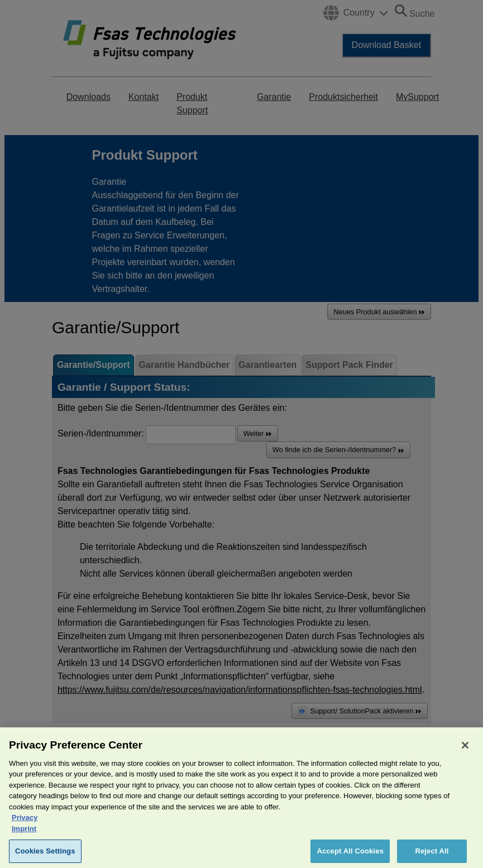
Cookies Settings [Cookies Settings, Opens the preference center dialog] (45, 855)
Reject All (432, 855)
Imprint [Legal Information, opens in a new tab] (24, 833)
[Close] (465, 749)
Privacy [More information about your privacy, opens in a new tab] (25, 822)
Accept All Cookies (350, 855)
